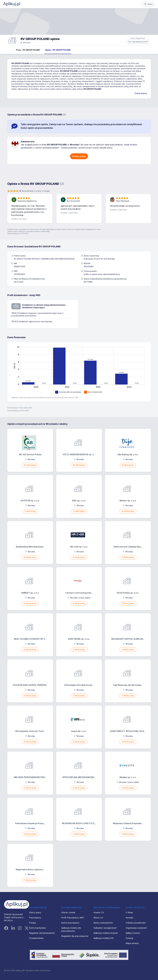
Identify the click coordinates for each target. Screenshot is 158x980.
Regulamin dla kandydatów (42, 933)
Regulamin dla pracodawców (75, 936)
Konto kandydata (37, 928)
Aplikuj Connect (133, 933)
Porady (33, 923)
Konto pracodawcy (70, 923)
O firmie (129, 912)
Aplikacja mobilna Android (106, 933)
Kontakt (129, 918)
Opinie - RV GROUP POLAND (58, 50)
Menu (149, 4)
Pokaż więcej (141, 93)
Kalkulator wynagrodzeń (105, 928)
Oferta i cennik (68, 912)
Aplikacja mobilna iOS (104, 938)
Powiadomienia (36, 938)
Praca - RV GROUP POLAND (28, 50)
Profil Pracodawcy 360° (73, 918)
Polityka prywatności (136, 923)
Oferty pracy (35, 912)
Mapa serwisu (132, 943)
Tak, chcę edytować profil (138, 42)
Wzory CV (98, 918)
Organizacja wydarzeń (136, 928)
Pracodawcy (35, 918)
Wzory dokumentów (103, 923)
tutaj (47, 231)
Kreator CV (99, 912)
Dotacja (129, 938)
